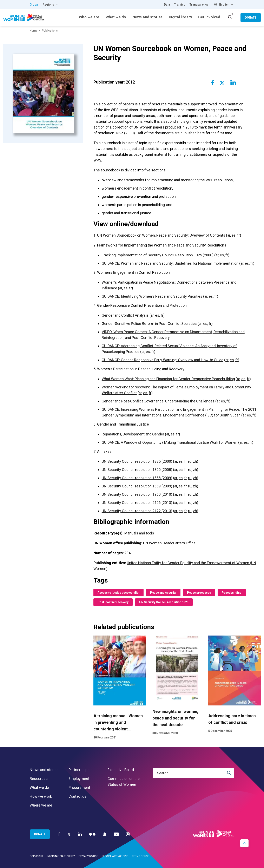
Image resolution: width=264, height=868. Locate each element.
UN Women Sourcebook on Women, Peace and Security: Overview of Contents (161, 235)
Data (167, 5)
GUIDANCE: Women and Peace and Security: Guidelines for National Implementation (170, 263)
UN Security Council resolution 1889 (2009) (137, 486)
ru (190, 461)
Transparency (199, 5)
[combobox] (224, 5)
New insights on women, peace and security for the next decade (175, 718)
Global (34, 5)
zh (195, 461)
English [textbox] (224, 5)
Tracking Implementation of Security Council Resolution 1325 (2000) (158, 255)
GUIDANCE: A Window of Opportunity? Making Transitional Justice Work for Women (170, 442)
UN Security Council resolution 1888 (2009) (137, 478)
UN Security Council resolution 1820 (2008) (137, 470)
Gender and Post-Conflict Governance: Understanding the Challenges (158, 401)
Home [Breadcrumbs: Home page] (34, 31)
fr (239, 235)
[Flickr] (92, 834)
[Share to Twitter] (222, 83)
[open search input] (230, 17)
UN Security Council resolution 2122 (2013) (137, 511)
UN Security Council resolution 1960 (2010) (137, 494)
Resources (39, 779)
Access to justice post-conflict (118, 593)
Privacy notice (88, 856)
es (234, 235)
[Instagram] (128, 834)
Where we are (41, 805)
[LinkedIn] (80, 834)
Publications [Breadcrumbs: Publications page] (50, 31)
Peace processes (199, 593)
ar (229, 235)
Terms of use (140, 856)
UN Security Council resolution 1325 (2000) (137, 461)
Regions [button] (48, 5)
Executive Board (121, 770)
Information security (61, 856)
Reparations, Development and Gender (133, 434)
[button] (244, 843)
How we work (41, 796)
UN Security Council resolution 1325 (164, 602)
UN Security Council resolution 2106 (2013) (137, 503)
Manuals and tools (139, 533)
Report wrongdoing (115, 856)
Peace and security (163, 593)
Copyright (36, 856)
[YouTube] (116, 834)
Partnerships (79, 770)
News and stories (44, 770)
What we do (39, 787)
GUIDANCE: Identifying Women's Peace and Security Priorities (152, 296)
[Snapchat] (105, 834)
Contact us (77, 796)
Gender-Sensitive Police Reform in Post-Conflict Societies (149, 324)
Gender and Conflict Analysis (125, 315)
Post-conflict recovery (113, 602)
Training (180, 5)
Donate (251, 18)
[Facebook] (59, 834)
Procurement (79, 787)
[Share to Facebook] (213, 83)
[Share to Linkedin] (233, 83)
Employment (79, 779)
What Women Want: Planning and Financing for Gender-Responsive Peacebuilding (168, 379)
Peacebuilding (232, 593)
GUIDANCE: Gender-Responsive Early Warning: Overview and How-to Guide (163, 360)
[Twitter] (69, 834)
